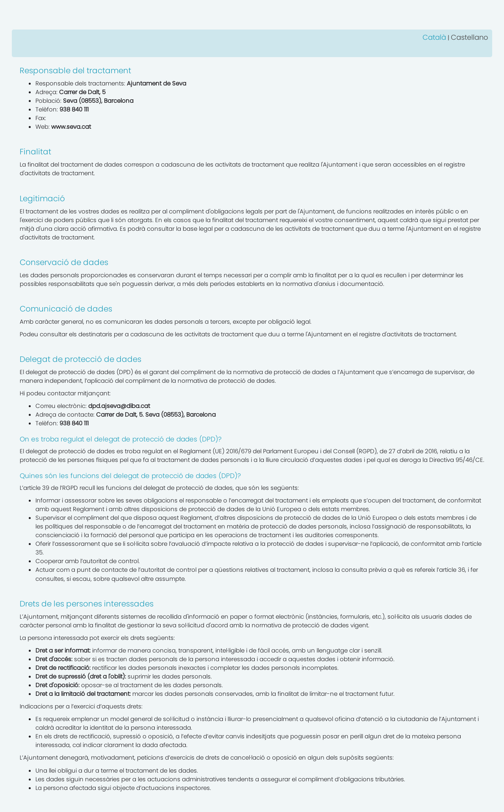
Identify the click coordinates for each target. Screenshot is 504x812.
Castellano (470, 37)
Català (434, 37)
